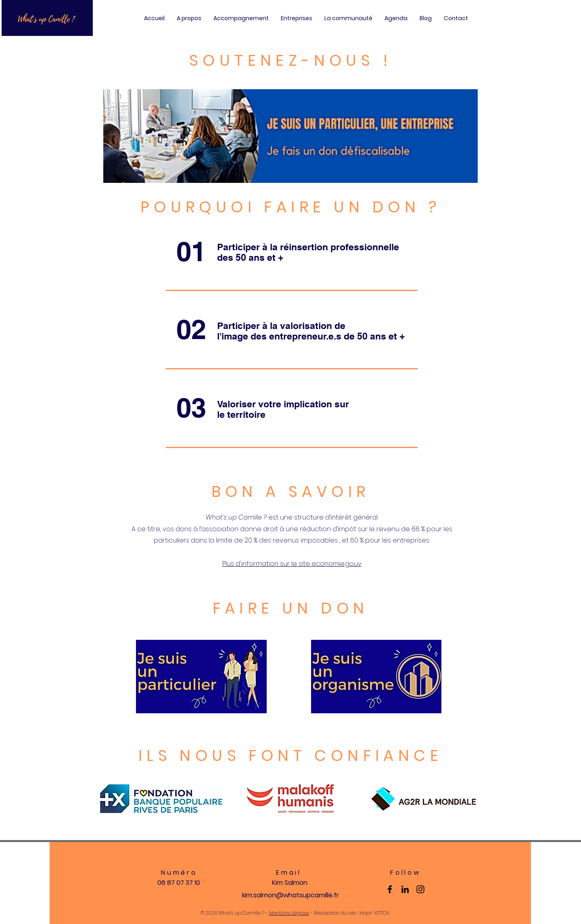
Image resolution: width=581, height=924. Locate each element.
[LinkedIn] (405, 889)
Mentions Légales (289, 913)
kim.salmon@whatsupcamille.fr (290, 895)
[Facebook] (390, 889)
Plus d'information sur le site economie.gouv (292, 564)
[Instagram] (420, 889)
